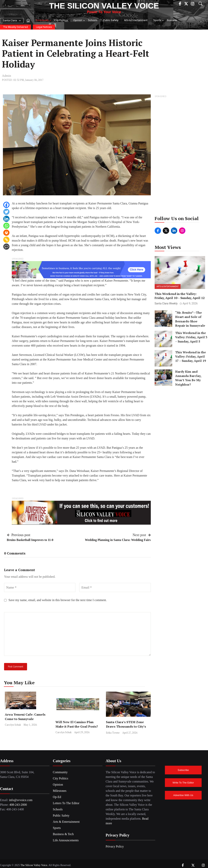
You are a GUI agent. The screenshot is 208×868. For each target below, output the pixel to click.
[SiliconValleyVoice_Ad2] (81, 512)
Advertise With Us (183, 795)
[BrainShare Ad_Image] (81, 269)
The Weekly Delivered (15, 27)
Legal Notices (44, 27)
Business (172, 20)
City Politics (61, 20)
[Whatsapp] (6, 226)
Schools (93, 20)
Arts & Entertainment (136, 20)
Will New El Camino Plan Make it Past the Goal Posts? (77, 724)
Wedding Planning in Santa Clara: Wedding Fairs (118, 540)
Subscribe (183, 770)
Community (44, 21)
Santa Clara (10, 21)
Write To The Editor (183, 783)
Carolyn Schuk (13, 725)
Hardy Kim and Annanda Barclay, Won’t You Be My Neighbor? (188, 378)
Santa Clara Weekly (166, 303)
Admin (6, 76)
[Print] (6, 233)
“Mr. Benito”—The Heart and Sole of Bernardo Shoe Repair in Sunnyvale (190, 319)
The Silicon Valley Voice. (34, 865)
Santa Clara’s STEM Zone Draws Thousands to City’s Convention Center (126, 726)
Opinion (79, 21)
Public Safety (111, 20)
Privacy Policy (115, 846)
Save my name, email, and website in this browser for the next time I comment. (58, 600)
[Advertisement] (180, 157)
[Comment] (6, 247)
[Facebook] (6, 205)
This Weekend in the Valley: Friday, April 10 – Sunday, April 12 (180, 296)
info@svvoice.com (21, 800)
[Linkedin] (6, 219)
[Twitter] (6, 212)
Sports (159, 21)
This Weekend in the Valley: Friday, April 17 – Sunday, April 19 (191, 357)
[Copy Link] (6, 240)
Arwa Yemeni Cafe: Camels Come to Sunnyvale (25, 717)
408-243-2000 (18, 805)
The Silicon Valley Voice (104, 6)
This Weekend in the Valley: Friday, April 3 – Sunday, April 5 (191, 337)
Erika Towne (113, 733)
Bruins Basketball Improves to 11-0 (30, 540)
